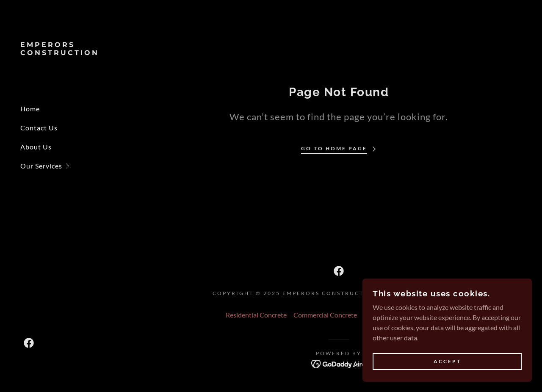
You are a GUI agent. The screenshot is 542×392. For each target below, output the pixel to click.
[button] (78, 166)
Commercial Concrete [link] (325, 315)
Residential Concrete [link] (256, 315)
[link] (68, 52)
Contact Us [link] (39, 128)
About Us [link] (36, 147)
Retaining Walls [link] (429, 315)
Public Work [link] (382, 315)
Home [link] (30, 109)
